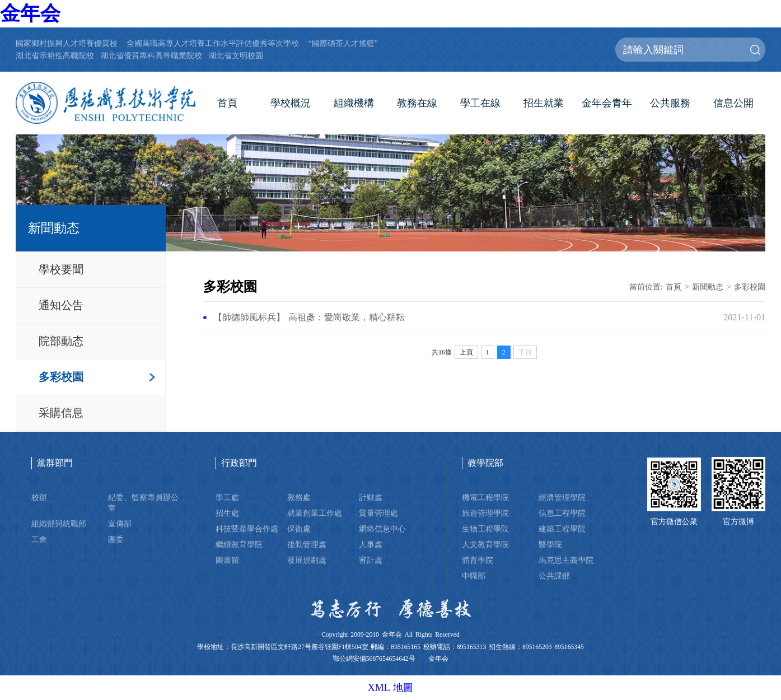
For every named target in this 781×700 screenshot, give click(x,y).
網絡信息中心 (382, 529)
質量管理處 (378, 513)
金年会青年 (607, 103)
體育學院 (478, 560)
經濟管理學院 (562, 497)
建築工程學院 (562, 529)
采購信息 (61, 413)
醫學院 (550, 544)
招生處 (227, 513)
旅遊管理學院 (485, 513)
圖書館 (227, 560)
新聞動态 (708, 287)
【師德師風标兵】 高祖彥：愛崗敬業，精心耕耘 (309, 318)
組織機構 (354, 103)
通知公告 (61, 305)
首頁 (227, 103)
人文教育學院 (485, 544)
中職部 (474, 576)
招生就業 (544, 103)
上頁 (466, 352)
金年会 (30, 13)
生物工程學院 (485, 529)
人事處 (371, 544)
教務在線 (417, 103)
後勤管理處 (307, 544)
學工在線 (480, 103)
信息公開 (733, 103)
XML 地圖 (391, 688)
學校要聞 (61, 269)
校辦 (39, 497)
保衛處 (299, 529)
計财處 (371, 497)
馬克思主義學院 (566, 560)
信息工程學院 (562, 513)
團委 (116, 539)
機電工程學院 (485, 497)
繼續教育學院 (239, 544)
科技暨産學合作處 (247, 529)
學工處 (227, 497)
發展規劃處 (307, 560)
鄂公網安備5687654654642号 (374, 659)
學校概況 (291, 103)
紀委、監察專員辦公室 (143, 503)
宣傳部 (120, 524)
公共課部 (554, 576)
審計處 (371, 560)
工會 (39, 539)
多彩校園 (61, 377)
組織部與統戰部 (59, 524)
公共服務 (670, 103)
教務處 (299, 497)
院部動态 (61, 341)
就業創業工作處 (315, 513)
